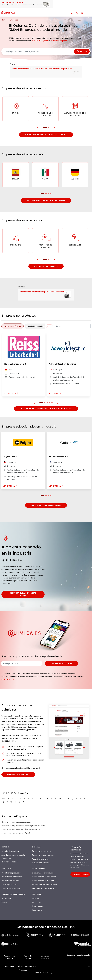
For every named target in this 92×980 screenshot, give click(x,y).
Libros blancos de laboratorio (44, 877)
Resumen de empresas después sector (17, 822)
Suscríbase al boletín (61, 663)
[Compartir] (77, 13)
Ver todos (8, 680)
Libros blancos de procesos (43, 881)
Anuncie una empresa (41, 859)
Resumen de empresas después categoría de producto (23, 826)
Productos (36, 902)
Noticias (36, 898)
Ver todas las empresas (46, 266)
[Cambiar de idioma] (82, 13)
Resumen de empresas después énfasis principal (21, 829)
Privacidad (23, 970)
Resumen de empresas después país (16, 833)
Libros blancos (38, 906)
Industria (38, 41)
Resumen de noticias (10, 862)
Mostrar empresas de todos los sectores (46, 135)
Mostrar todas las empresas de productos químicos (46, 409)
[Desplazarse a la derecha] (51, 326)
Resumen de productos (11, 888)
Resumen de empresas (41, 863)
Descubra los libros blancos (43, 873)
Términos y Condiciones (28, 966)
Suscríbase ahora (80, 874)
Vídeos (4, 902)
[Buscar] (72, 13)
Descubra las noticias (10, 851)
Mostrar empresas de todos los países (46, 200)
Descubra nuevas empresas (43, 855)
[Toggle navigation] (89, 13)
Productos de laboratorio (12, 877)
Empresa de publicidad (18, 775)
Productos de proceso (10, 881)
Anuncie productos (9, 884)
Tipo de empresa (60, 41)
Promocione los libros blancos (45, 884)
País (47, 41)
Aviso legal (9, 966)
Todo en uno (37, 910)
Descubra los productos (11, 873)
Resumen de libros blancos (43, 888)
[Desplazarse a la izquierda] (48, 326)
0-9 (4, 798)
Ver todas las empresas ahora (46, 505)
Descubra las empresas (41, 851)
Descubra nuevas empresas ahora (23, 594)
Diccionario (6, 898)
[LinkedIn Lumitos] (89, 966)
